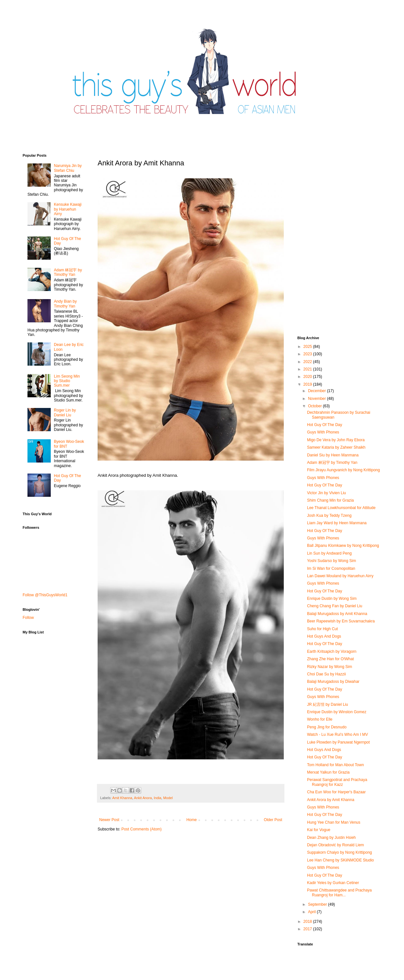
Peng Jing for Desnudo (327, 727)
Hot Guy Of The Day (325, 425)
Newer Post (109, 820)
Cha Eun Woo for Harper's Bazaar (336, 792)
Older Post (273, 820)
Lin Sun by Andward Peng (329, 553)
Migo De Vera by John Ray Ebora (336, 440)
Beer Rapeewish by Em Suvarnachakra (341, 621)
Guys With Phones (323, 432)
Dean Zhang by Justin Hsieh (331, 838)
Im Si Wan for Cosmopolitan (331, 568)
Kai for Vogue (319, 830)
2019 (308, 384)
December (318, 391)
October (315, 406)
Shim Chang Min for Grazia (330, 500)
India (158, 798)
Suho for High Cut (322, 629)
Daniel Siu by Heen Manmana (333, 455)
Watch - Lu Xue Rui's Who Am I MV (338, 735)
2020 (308, 377)
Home (192, 820)
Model (168, 798)
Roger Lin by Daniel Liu (65, 412)
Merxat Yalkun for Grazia (328, 772)
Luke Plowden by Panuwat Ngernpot (338, 742)
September (318, 904)
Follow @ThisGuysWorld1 (45, 595)
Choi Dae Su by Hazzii (326, 674)
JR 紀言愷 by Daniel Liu (328, 704)
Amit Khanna (122, 798)
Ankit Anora (143, 798)
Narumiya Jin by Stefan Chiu (68, 168)
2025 (308, 347)
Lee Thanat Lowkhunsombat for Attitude (341, 508)
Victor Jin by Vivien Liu (326, 493)
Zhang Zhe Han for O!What (330, 659)
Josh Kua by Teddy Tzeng (329, 516)
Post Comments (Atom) (141, 829)
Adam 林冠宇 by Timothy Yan (68, 272)
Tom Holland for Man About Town (335, 765)
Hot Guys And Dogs (324, 636)
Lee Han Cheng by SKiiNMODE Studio (340, 860)
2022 (308, 362)
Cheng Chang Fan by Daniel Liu (335, 606)
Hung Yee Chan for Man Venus (334, 822)
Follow (28, 618)
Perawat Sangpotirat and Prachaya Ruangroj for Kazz (337, 782)
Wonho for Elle (320, 719)
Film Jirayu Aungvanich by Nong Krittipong (343, 470)
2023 (308, 354)
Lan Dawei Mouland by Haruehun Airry (340, 576)
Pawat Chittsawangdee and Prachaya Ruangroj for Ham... (339, 892)
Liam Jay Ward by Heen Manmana (337, 523)
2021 (308, 369)
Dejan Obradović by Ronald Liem (335, 845)
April (312, 912)
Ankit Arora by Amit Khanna (331, 800)
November (318, 399)
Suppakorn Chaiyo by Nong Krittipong (340, 852)
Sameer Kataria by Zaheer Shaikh (336, 447)
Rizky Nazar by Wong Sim (330, 667)
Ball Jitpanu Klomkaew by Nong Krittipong (343, 546)
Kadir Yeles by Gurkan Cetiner (333, 883)
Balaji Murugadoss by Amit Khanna (337, 614)
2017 (308, 929)
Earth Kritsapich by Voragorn (332, 652)
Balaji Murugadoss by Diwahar (333, 682)
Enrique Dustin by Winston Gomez (337, 712)
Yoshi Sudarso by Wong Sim (331, 561)
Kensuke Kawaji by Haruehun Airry (68, 209)
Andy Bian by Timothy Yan (65, 304)
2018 (308, 922)
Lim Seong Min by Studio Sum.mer (67, 381)
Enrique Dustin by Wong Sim (332, 599)
